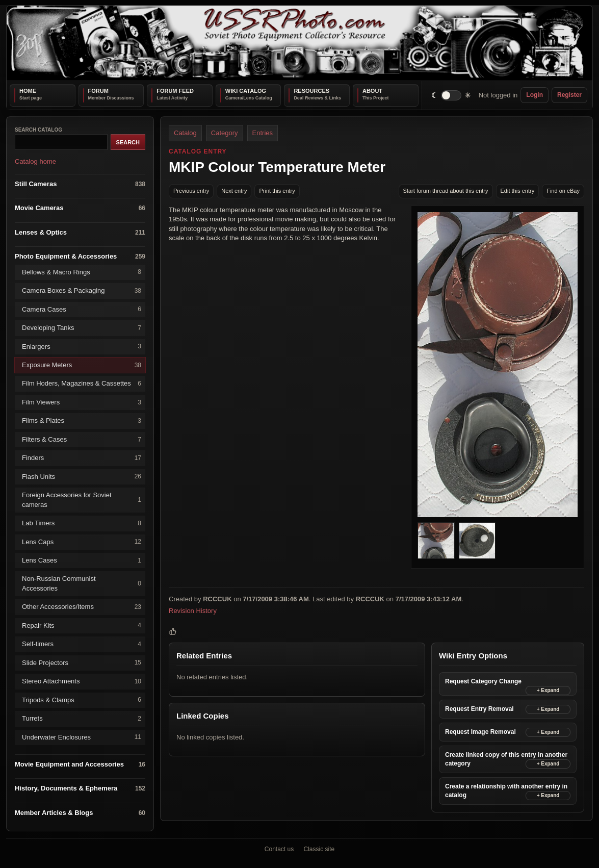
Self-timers (82, 644)
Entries (263, 133)
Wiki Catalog (246, 91)
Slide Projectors (82, 663)
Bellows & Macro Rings (82, 272)
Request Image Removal (480, 732)
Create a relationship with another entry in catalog (506, 791)
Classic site (319, 849)
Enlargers (82, 347)
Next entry (234, 191)
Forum (98, 91)
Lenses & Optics (80, 232)
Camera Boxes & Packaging (82, 291)
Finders (82, 458)
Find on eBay (563, 191)
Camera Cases (82, 309)
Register (569, 95)
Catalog (185, 133)
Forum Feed (175, 91)
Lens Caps (82, 542)
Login (535, 95)
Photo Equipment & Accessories (80, 257)
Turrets (82, 719)
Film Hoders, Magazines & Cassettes (82, 384)
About (372, 91)
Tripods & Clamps (82, 700)
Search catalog (38, 130)
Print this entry (277, 191)
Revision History (193, 611)
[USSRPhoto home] (299, 43)
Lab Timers (82, 524)
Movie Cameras (80, 208)
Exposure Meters (82, 365)
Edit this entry (518, 191)
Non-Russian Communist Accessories (82, 583)
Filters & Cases (82, 439)
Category (225, 133)
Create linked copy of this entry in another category (506, 759)
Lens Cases (82, 561)
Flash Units (82, 477)
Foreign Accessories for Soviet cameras (82, 500)
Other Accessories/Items (82, 607)
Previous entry (191, 191)
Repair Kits (82, 626)
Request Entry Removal (479, 709)
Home (28, 91)
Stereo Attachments (82, 682)
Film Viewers (82, 402)
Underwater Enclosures (82, 737)
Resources (311, 91)
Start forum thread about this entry (446, 191)
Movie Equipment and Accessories (80, 765)
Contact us (279, 849)
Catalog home (35, 161)
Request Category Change (483, 681)
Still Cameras (80, 184)
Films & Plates (82, 421)
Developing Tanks (82, 328)
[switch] (451, 95)
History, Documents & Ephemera (80, 789)
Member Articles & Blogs (80, 813)
